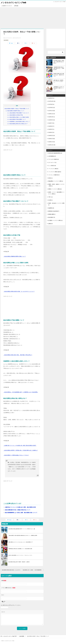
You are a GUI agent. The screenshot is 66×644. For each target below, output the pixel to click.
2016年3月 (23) (51, 136)
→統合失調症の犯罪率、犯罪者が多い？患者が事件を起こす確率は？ (21, 450)
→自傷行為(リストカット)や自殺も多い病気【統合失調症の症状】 (20, 446)
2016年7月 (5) (51, 123)
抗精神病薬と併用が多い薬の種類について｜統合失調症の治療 (20, 549)
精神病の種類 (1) (52, 214)
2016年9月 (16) (51, 120)
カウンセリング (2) (52, 162)
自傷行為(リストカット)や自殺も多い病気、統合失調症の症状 (20, 507)
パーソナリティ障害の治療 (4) (55, 172)
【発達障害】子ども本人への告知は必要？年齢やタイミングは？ (59, 88)
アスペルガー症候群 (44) (53, 159)
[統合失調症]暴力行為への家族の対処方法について (18, 510)
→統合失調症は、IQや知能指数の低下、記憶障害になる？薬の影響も (21, 392)
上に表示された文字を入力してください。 (11, 605)
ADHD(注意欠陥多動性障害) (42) (55, 153)
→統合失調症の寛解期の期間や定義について (15, 256)
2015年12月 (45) (52, 145)
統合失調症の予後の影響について (16, 119)
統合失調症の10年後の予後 (15, 115)
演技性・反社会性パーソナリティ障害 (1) (56, 204)
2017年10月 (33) (52, 101)
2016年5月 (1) (51, 129)
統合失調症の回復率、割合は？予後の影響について (17, 109)
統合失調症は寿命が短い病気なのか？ (18, 124)
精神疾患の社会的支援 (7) (54, 211)
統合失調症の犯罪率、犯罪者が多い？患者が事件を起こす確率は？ (59, 62)
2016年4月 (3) (51, 132)
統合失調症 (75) (52, 217)
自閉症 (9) (50, 224)
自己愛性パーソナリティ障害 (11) (55, 220)
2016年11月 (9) (51, 114)
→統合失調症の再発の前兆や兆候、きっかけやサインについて (19, 291)
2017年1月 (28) (51, 111)
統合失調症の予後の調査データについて (18, 113)
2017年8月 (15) (51, 108)
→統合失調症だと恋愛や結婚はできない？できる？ (16, 455)
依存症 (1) (50, 178)
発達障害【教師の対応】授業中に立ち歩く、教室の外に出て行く (59, 75)
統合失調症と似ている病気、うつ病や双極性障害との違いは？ (33, 570)
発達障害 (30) (51, 208)
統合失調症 (6, 40)
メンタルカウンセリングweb (14, 2)
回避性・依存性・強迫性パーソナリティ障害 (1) (56, 185)
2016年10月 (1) (51, 117)
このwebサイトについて (7, 6)
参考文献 (16, 6)
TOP (9, 636)
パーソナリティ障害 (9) (53, 169)
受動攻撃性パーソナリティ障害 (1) (56, 181)
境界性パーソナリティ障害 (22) (55, 189)
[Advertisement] (33, 17)
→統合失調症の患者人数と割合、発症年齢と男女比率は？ (18, 355)
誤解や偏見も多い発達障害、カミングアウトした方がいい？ (59, 81)
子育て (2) (50, 197)
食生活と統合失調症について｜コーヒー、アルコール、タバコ (20, 555)
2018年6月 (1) (51, 98)
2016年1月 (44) (51, 142)
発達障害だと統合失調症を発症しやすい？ (19, 122)
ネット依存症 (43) (52, 166)
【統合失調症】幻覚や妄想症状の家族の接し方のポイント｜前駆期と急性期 (23, 535)
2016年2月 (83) (51, 139)
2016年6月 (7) (51, 126)
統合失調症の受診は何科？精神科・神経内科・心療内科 (19, 562)
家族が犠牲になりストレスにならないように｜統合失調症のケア (21, 542)
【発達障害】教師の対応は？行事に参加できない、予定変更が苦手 (59, 68)
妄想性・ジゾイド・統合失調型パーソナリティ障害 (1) (56, 193)
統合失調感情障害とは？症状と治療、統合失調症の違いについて (21, 513)
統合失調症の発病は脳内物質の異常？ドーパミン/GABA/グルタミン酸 (22, 529)
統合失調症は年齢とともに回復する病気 (18, 117)
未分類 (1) (50, 200)
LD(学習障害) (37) (52, 156)
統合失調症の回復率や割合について (15, 111)
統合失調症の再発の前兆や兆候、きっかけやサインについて (12, 570)
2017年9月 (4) (51, 104)
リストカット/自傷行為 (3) (54, 175)
